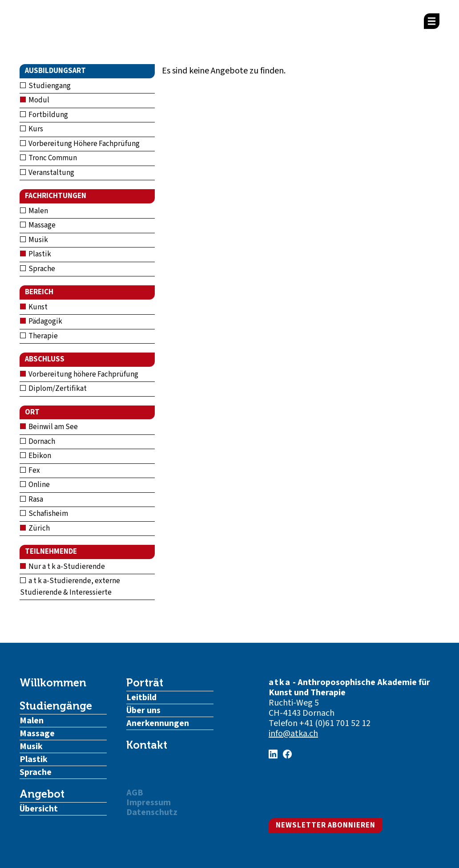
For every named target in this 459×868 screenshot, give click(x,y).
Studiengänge (56, 706)
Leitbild (141, 698)
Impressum (149, 803)
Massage (38, 225)
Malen (34, 211)
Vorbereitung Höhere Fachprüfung (80, 144)
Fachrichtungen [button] (56, 196)
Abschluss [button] (45, 359)
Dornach (38, 442)
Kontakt (147, 745)
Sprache (38, 269)
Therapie (39, 336)
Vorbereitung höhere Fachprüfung (79, 374)
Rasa (32, 499)
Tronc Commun (48, 158)
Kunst (34, 307)
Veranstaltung (47, 173)
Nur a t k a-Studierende (62, 567)
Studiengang (45, 86)
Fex (30, 471)
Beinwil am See (49, 427)
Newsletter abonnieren (326, 825)
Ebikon (36, 456)
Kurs (32, 129)
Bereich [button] (39, 292)
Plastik (36, 254)
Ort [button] (32, 412)
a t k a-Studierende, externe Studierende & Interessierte (70, 587)
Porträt (145, 683)
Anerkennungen (158, 723)
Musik (34, 240)
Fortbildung (44, 115)
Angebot (42, 794)
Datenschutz (152, 812)
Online (35, 485)
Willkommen (53, 683)
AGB (135, 793)
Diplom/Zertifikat (53, 389)
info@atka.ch (293, 734)
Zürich (35, 528)
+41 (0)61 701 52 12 (335, 723)
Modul (35, 100)
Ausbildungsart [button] (55, 71)
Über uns (143, 710)
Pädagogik (41, 321)
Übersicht (39, 809)
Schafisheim (44, 514)
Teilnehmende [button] (51, 552)
